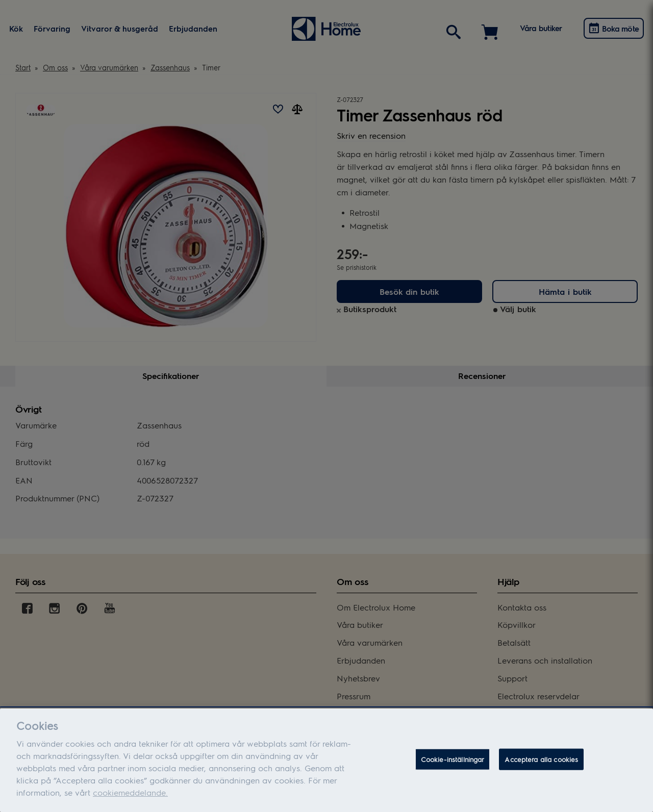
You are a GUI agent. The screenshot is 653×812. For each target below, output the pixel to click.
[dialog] (326, 760)
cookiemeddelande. (130, 792)
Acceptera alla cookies (541, 759)
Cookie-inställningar (453, 759)
